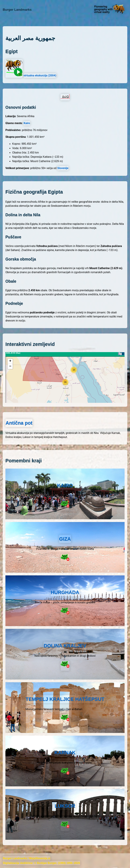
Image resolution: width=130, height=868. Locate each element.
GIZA (65, 539)
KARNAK (65, 753)
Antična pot (19, 423)
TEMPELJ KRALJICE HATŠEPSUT (65, 699)
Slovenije (63, 168)
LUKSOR (65, 806)
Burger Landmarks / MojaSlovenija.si (27, 858)
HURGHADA (65, 592)
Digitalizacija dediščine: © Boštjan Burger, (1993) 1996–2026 (41, 863)
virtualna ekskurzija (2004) (40, 75)
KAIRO (65, 485)
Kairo (27, 123)
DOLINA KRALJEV (65, 646)
